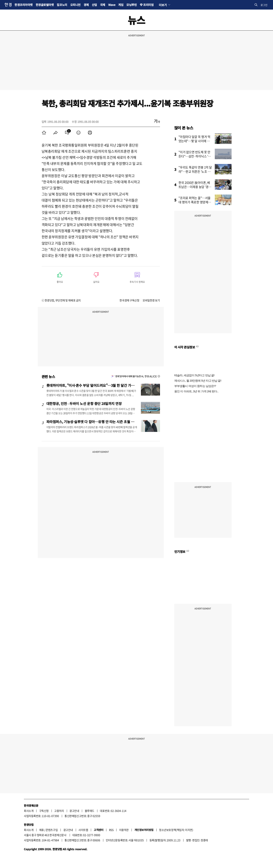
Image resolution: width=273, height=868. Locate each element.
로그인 (264, 5)
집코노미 (62, 5)
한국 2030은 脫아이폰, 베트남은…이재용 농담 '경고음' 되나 (195, 187)
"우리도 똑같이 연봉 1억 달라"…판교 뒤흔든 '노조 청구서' (195, 171)
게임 (121, 5)
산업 (94, 5)
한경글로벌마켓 (45, 5)
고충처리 (59, 811)
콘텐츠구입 (52, 830)
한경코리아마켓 (24, 5)
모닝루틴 (132, 5)
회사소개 (29, 811)
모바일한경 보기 (151, 300)
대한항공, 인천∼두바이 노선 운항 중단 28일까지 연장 (84, 403)
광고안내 (74, 811)
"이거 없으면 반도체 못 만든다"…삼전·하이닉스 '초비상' (195, 156)
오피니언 (75, 5)
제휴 (42, 830)
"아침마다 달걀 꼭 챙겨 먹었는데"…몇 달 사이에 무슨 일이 (196, 141)
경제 (86, 5)
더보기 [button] (163, 5)
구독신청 (44, 811)
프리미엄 (148, 5)
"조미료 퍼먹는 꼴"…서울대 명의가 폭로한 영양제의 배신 (195, 202)
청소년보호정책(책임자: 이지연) (176, 830)
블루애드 (90, 811)
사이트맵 (83, 830)
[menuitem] (44, 133)
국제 (103, 5)
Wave (112, 5)
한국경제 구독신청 (129, 300)
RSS (111, 830)
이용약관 (124, 830)
